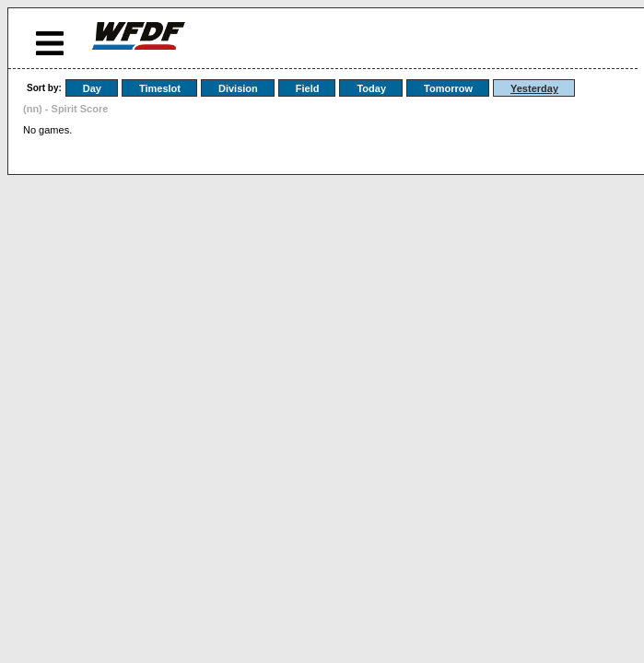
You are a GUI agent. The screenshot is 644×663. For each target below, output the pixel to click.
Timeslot (160, 88)
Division (238, 88)
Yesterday (534, 88)
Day (92, 88)
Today (371, 88)
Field (308, 88)
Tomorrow (448, 88)
